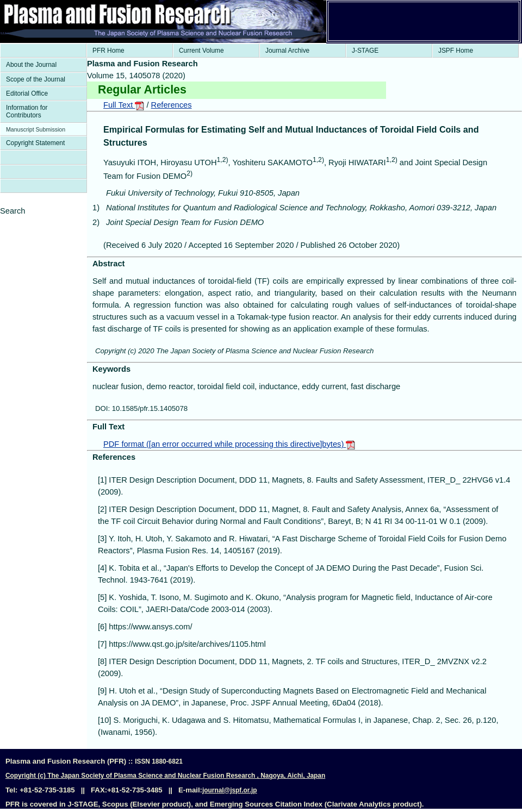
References (172, 105)
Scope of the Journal (36, 79)
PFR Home (108, 51)
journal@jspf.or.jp (230, 790)
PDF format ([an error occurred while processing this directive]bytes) (229, 444)
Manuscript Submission (36, 129)
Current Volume (201, 51)
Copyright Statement (35, 143)
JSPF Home (456, 51)
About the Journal (31, 65)
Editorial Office (27, 93)
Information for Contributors (27, 111)
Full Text (124, 105)
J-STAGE (365, 51)
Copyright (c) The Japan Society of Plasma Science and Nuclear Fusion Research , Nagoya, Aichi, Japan (165, 776)
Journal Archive (287, 51)
